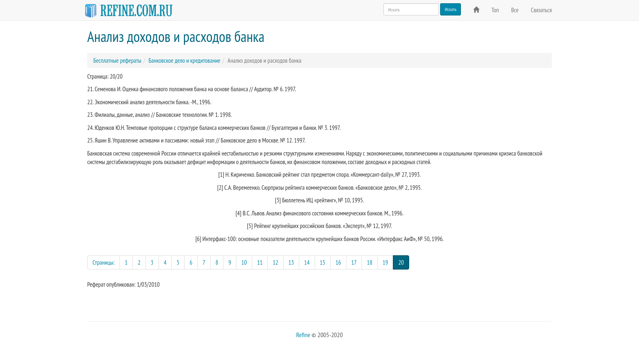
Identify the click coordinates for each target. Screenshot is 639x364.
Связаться (541, 10)
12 (275, 262)
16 (338, 262)
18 (370, 262)
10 (244, 262)
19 (386, 262)
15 (323, 262)
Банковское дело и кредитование (184, 60)
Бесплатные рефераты (117, 60)
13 (291, 262)
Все (515, 10)
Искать (451, 9)
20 (404, 262)
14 (307, 262)
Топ (495, 10)
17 (354, 262)
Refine (303, 335)
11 (260, 262)
